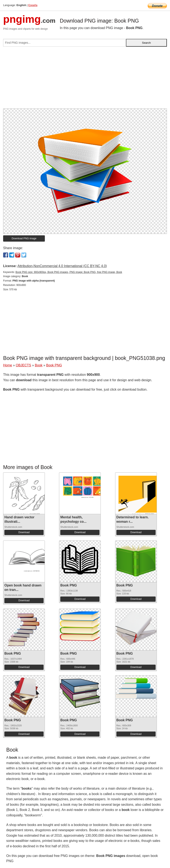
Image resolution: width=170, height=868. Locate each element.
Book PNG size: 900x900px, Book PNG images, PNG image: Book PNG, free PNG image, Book (69, 272)
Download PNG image (24, 238)
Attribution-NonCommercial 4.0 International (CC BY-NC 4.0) (62, 266)
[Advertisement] (85, 79)
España (33, 5)
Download (24, 532)
